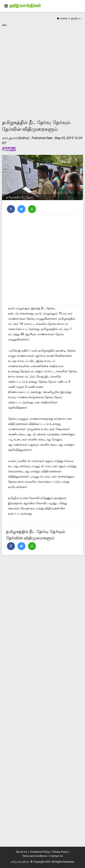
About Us (22, 852)
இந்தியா (9, 149)
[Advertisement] (42, 70)
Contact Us (57, 856)
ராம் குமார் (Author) (16, 138)
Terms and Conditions (35, 856)
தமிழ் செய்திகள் (20, 862)
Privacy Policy (60, 852)
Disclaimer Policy (40, 852)
